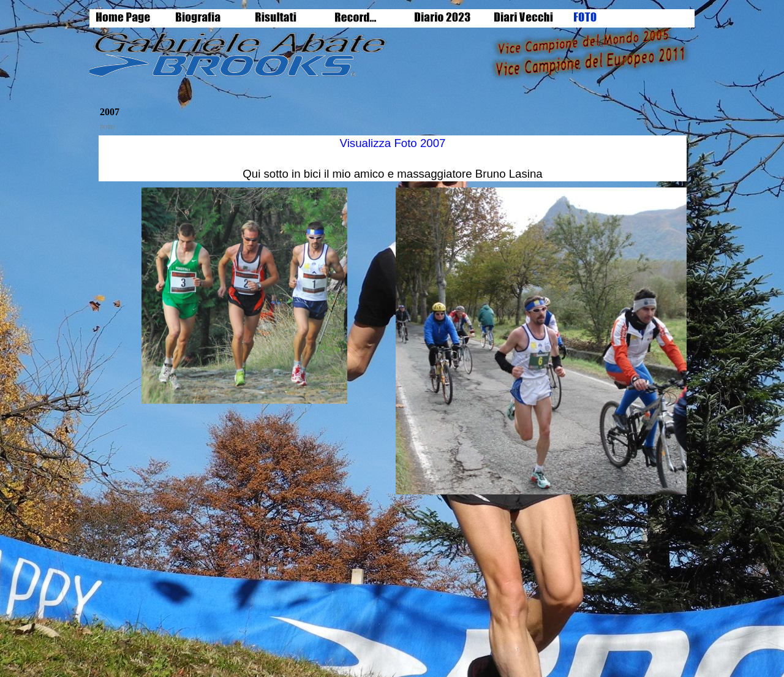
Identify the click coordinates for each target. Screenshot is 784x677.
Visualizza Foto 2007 (393, 143)
